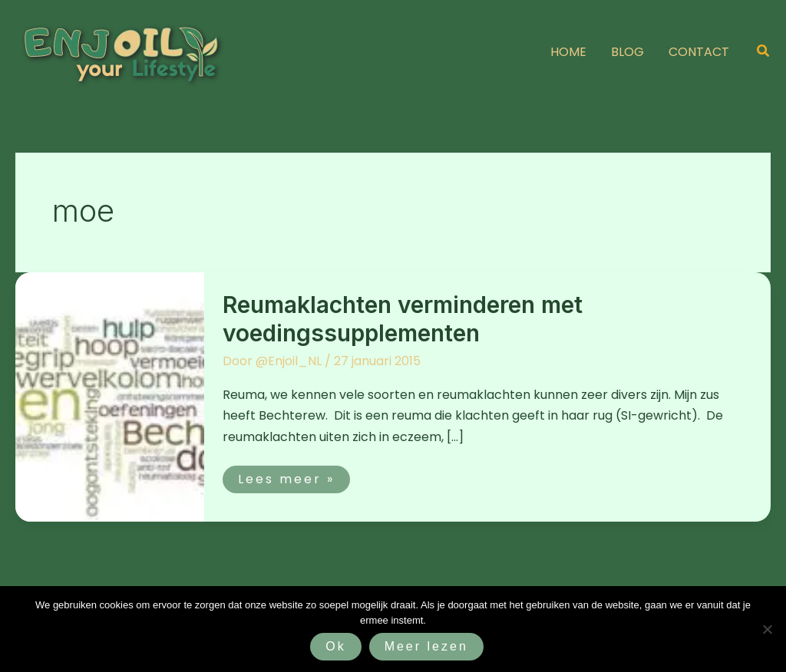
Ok (335, 646)
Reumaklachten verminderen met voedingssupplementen (403, 319)
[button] (764, 52)
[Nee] (767, 629)
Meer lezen (426, 646)
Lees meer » (294, 477)
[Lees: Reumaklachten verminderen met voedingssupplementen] (110, 396)
